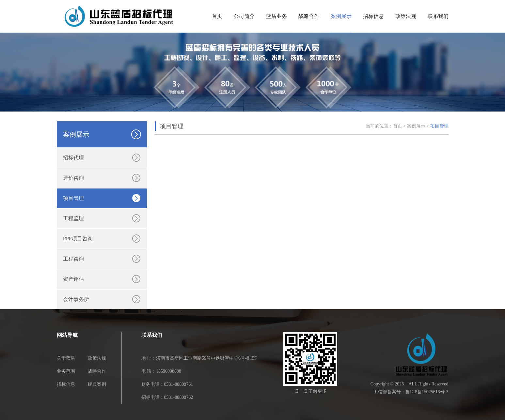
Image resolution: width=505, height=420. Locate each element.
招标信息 (373, 16)
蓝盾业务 (276, 16)
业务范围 (66, 371)
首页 (217, 16)
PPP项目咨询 (78, 239)
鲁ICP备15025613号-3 (427, 392)
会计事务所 (76, 299)
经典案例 (97, 384)
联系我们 (438, 16)
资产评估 (73, 279)
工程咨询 (73, 259)
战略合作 (309, 16)
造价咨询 (73, 178)
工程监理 (73, 218)
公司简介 (244, 16)
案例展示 (341, 16)
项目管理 (73, 198)
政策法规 (406, 16)
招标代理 (73, 158)
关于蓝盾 (66, 358)
